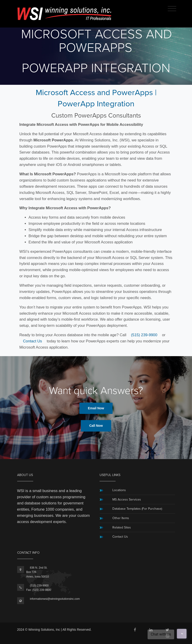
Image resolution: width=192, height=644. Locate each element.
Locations (119, 490)
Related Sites (122, 527)
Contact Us (33, 341)
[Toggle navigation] (172, 9)
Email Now (96, 408)
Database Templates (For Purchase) (137, 509)
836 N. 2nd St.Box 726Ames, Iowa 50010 (38, 572)
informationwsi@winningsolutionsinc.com (55, 599)
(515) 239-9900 (144, 335)
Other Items (121, 518)
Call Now (96, 426)
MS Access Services (127, 500)
